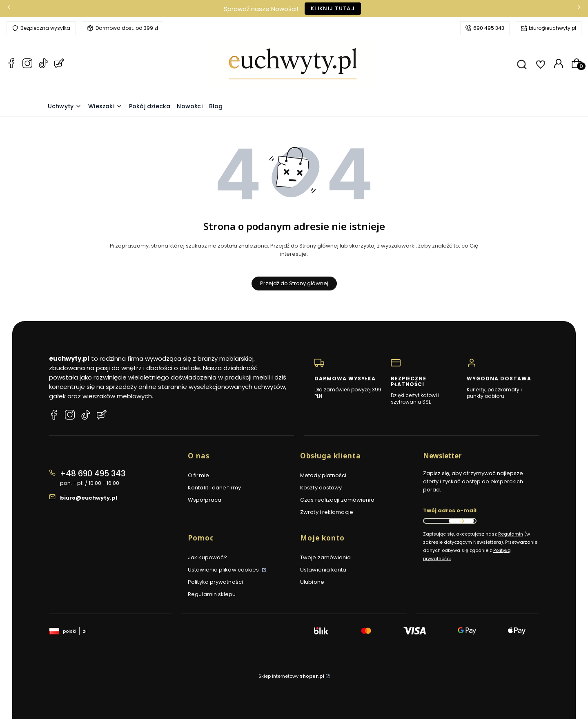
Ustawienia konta (323, 570)
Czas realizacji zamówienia (337, 500)
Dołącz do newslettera (461, 521)
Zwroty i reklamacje (327, 512)
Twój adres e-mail (450, 510)
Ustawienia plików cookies (224, 570)
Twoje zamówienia (326, 557)
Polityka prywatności (215, 582)
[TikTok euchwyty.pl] (43, 65)
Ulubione (312, 582)
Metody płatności (323, 475)
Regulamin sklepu (212, 594)
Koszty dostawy (321, 488)
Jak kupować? (207, 557)
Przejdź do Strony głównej (294, 283)
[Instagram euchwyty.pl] (27, 65)
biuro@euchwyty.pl (552, 28)
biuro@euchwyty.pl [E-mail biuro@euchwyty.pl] (89, 498)
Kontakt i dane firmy (214, 488)
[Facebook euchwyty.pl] (11, 65)
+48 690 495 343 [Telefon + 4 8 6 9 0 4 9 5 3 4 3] (93, 474)
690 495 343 (489, 28)
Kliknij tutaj (333, 8)
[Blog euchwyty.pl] (59, 65)
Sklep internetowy (291, 676)
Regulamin (511, 534)
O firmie (198, 475)
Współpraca (205, 500)
